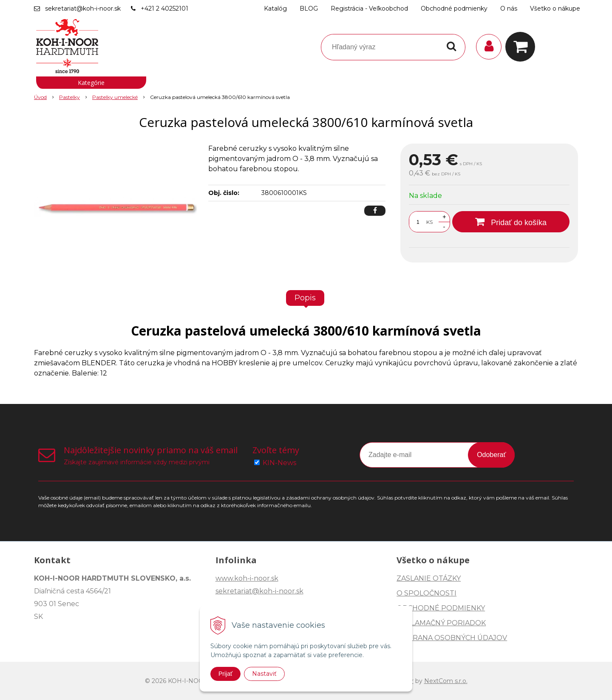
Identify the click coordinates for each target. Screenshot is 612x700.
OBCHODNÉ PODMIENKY (441, 608)
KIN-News (279, 463)
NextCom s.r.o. (446, 681)
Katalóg (275, 8)
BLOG (309, 8)
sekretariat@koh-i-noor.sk (83, 8)
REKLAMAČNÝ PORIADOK (441, 623)
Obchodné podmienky (454, 8)
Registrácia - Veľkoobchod (369, 8)
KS (429, 222)
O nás (509, 8)
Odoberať (491, 455)
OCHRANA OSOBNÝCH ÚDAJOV (452, 638)
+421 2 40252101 (164, 8)
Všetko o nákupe (555, 8)
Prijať (225, 674)
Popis (305, 298)
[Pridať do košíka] (511, 222)
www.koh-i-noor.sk (247, 578)
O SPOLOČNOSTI (426, 593)
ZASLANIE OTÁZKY (429, 578)
